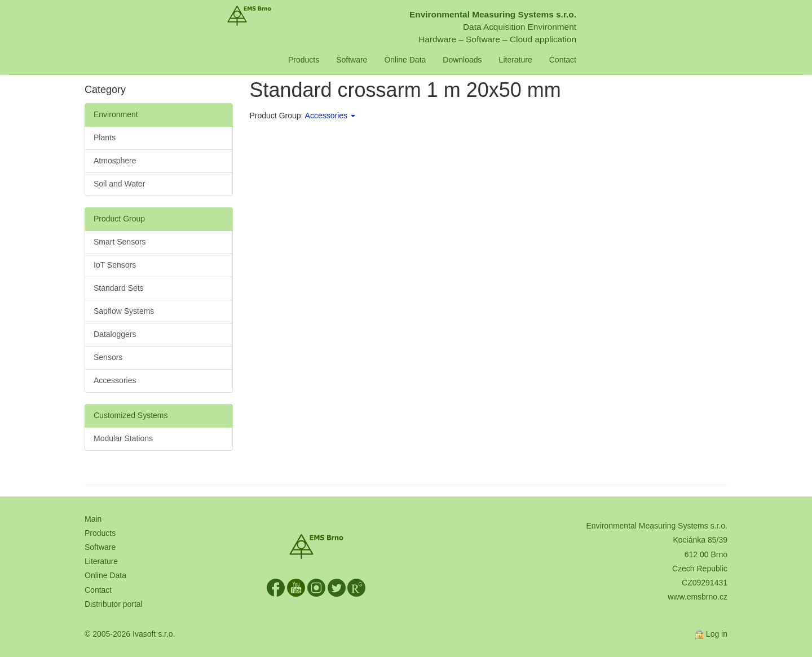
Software (390, 60)
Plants (105, 137)
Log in (717, 634)
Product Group (119, 219)
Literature (554, 60)
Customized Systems (131, 415)
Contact (601, 60)
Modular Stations (123, 438)
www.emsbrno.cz (698, 597)
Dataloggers (115, 334)
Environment (116, 114)
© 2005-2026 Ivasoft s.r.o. (130, 634)
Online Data (444, 60)
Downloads (501, 60)
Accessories (115, 380)
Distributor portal (114, 604)
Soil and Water (119, 184)
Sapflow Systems (124, 311)
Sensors (108, 357)
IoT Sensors (115, 265)
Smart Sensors (120, 242)
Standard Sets (119, 288)
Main (93, 519)
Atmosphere (115, 161)
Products (342, 60)
